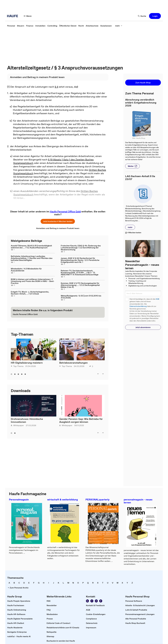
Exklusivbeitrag (68, 341)
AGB (157, 299)
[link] (11, 26)
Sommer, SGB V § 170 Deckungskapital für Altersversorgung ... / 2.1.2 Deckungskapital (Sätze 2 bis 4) (80, 285)
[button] (28, 16)
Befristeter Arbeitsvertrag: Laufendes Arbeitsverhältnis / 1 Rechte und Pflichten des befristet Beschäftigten (32, 258)
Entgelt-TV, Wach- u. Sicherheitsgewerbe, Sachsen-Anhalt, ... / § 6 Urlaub (30, 293)
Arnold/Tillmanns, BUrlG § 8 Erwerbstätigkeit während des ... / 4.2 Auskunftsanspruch (31, 247)
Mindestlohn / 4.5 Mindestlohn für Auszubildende (26, 270)
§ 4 (56, 87)
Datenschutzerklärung (138, 306)
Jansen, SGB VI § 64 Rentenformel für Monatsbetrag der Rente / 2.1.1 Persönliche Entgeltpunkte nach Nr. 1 (80, 260)
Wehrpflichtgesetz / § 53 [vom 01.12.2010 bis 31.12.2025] (81, 297)
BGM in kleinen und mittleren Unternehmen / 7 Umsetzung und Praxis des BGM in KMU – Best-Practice (33, 281)
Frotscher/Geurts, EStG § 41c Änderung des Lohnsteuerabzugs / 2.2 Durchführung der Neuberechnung (81, 248)
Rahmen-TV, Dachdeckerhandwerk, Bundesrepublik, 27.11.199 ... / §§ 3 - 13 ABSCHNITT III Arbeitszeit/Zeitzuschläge (80, 273)
